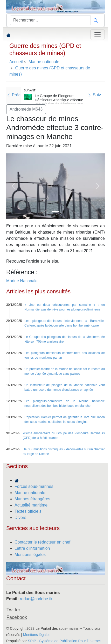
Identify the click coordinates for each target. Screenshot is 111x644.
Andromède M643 (26, 109)
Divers (20, 518)
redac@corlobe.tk (36, 599)
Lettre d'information (32, 548)
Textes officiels (28, 511)
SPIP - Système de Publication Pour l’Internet (64, 641)
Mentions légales (30, 555)
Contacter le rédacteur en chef (42, 542)
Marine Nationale (22, 281)
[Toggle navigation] (98, 35)
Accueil (16, 62)
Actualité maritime (31, 505)
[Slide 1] (55, 212)
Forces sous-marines (34, 486)
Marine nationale (30, 493)
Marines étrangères (32, 499)
